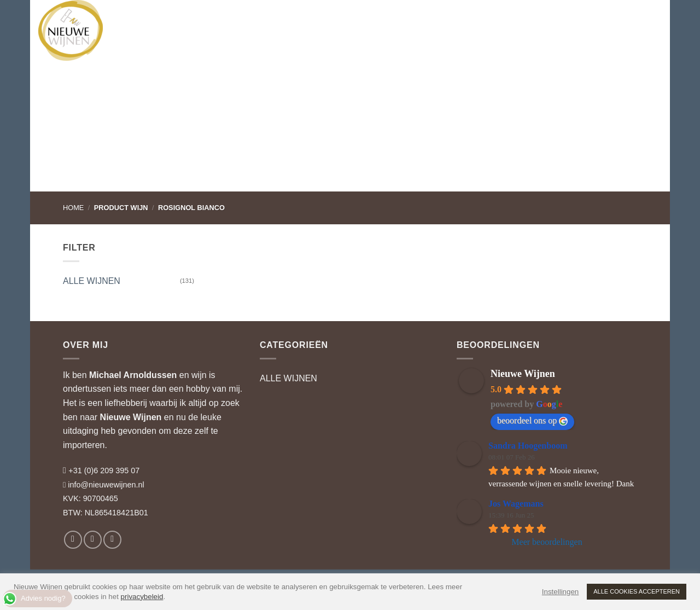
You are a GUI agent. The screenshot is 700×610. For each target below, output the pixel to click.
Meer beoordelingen (547, 542)
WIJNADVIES (268, 19)
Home (73, 208)
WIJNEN (144, 19)
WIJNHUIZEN (203, 19)
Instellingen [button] (560, 592)
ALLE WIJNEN (92, 281)
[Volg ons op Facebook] (73, 540)
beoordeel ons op (532, 421)
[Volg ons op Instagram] (93, 540)
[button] (605, 19)
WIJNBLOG (433, 19)
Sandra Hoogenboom (528, 446)
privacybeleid (142, 597)
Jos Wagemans (516, 504)
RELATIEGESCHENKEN (351, 19)
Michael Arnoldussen (133, 375)
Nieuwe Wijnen (131, 417)
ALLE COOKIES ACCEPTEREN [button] (637, 591)
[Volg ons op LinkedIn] (112, 540)
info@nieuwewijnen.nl (106, 485)
